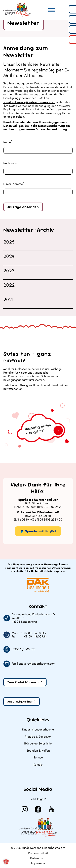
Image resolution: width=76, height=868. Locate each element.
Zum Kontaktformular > (25, 682)
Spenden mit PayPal (38, 531)
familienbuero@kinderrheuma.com (29, 102)
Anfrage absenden (23, 207)
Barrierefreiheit (38, 853)
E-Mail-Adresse (14, 184)
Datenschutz (38, 858)
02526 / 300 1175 (24, 649)
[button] (6, 862)
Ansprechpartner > (22, 701)
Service (38, 758)
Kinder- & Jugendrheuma (38, 730)
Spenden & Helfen (38, 751)
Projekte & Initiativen (38, 737)
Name (8, 142)
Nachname (10, 163)
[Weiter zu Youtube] (51, 809)
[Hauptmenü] (52, 10)
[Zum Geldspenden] (38, 427)
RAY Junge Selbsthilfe (38, 744)
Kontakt (38, 765)
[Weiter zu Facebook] (38, 809)
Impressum (38, 863)
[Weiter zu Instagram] (25, 809)
